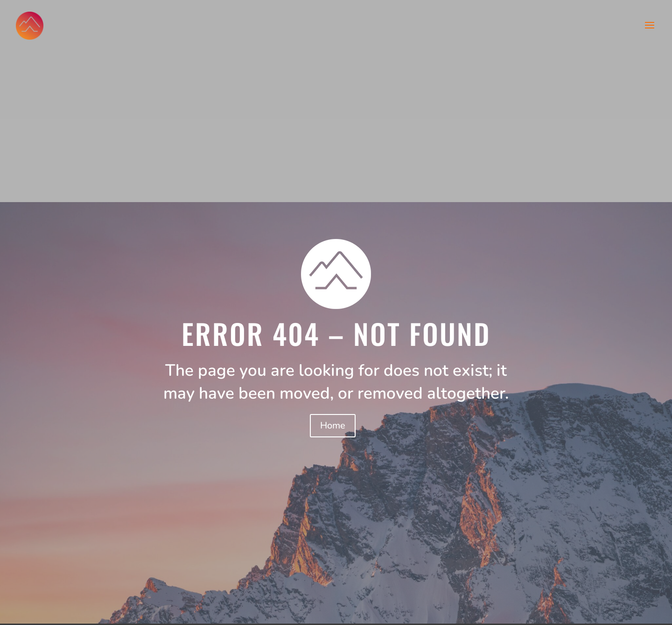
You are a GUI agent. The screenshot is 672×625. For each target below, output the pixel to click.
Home (333, 425)
